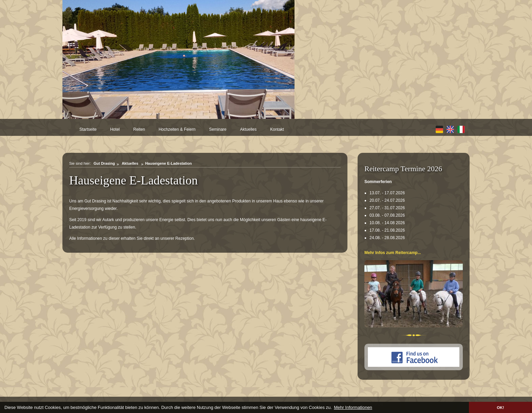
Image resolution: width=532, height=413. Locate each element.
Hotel (115, 129)
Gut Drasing (104, 163)
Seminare (218, 129)
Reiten (139, 129)
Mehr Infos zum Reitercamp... (393, 253)
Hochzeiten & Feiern (177, 129)
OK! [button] (500, 407)
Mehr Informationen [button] (353, 407)
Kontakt (277, 129)
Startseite (88, 129)
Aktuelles (249, 129)
